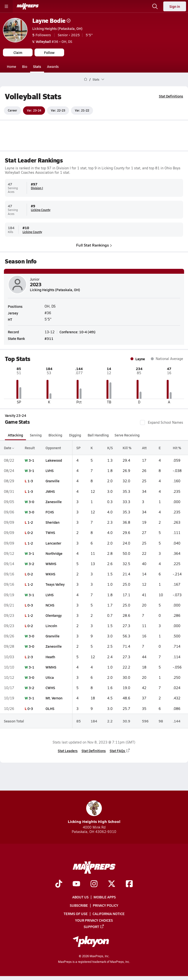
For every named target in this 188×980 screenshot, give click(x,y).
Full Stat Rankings (94, 245)
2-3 (30, 657)
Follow (49, 52)
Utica (50, 677)
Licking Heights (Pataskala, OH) (57, 28)
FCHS (50, 512)
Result (30, 448)
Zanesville (54, 502)
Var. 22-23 (58, 110)
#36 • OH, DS (52, 41)
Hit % (177, 448)
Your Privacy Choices (94, 920)
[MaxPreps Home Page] (86, 79)
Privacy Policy (106, 906)
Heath (50, 657)
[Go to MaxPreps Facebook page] (129, 884)
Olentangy (54, 615)
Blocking (55, 435)
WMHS (51, 564)
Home (12, 66)
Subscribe (79, 906)
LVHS (50, 471)
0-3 (30, 605)
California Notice (109, 914)
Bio (25, 66)
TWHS (50, 533)
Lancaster (53, 543)
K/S (110, 448)
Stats (37, 66)
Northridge (54, 553)
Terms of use (76, 914)
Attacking (15, 435)
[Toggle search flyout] (155, 6)
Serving (36, 435)
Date (9, 448)
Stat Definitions (171, 96)
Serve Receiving (127, 435)
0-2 (30, 533)
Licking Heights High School (94, 812)
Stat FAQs (120, 751)
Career (12, 110)
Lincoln (51, 626)
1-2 (30, 522)
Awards (53, 66)
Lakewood (54, 460)
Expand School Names (162, 422)
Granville (53, 481)
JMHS (50, 491)
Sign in (175, 6)
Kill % (127, 448)
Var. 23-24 (34, 110)
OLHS (50, 708)
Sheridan (53, 522)
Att (144, 448)
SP (78, 448)
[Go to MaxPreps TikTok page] (59, 884)
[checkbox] (142, 422)
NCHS (50, 605)
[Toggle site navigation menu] (6, 6)
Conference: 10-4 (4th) (77, 332)
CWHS (50, 688)
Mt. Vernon (54, 698)
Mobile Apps (105, 897)
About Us (80, 897)
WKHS (50, 574)
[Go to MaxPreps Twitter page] (112, 884)
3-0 (31, 502)
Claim (18, 52)
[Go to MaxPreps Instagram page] (94, 884)
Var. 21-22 (82, 110)
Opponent (53, 448)
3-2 (31, 564)
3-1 (31, 460)
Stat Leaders (68, 751)
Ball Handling (98, 435)
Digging (75, 435)
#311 (49, 338)
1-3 (30, 481)
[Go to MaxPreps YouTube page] (76, 884)
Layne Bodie (51, 20)
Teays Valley (55, 584)
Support (94, 927)
